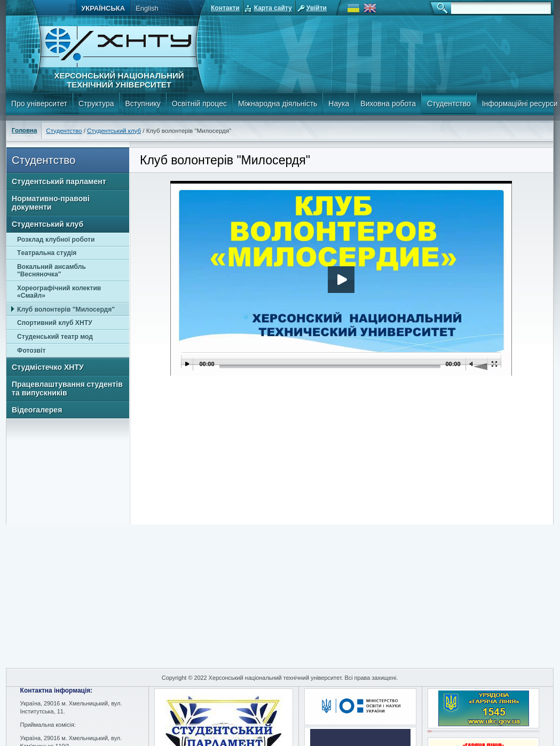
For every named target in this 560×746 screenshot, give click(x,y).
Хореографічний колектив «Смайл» (59, 292)
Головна (24, 130)
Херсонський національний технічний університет (119, 80)
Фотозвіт (31, 351)
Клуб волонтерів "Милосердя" (66, 309)
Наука (339, 104)
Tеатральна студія (47, 253)
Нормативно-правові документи (51, 203)
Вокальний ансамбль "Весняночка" (52, 271)
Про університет (39, 104)
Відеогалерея (37, 410)
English (147, 8)
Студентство (449, 104)
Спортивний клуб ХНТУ (55, 323)
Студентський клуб (114, 131)
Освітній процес (199, 104)
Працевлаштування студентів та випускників (67, 388)
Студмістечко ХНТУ (48, 367)
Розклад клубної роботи (56, 240)
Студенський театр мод (55, 337)
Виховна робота (388, 104)
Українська (103, 8)
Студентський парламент (59, 181)
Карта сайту (273, 8)
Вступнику (143, 104)
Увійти (317, 8)
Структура (96, 104)
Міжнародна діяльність (278, 104)
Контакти (225, 8)
